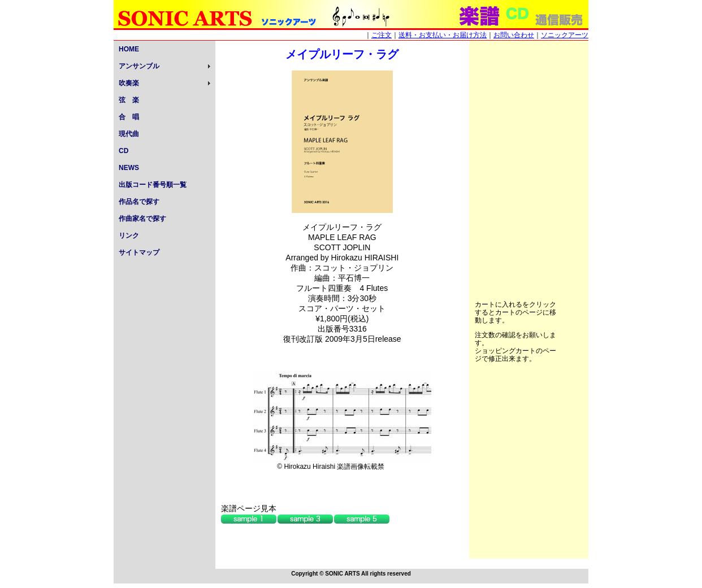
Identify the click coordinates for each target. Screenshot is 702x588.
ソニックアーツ (565, 35)
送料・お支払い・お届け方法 (443, 35)
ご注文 (382, 35)
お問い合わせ (514, 35)
